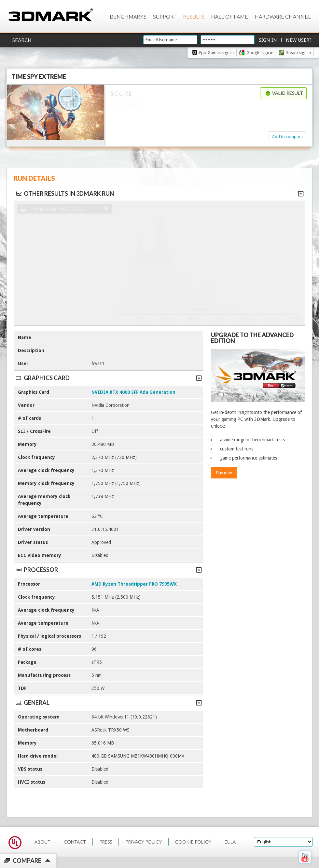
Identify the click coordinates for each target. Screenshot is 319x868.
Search (22, 40)
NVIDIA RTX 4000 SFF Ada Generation (133, 392)
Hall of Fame (229, 16)
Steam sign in (298, 53)
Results (194, 16)
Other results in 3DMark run (65, 193)
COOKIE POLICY (193, 842)
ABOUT (42, 842)
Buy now (224, 473)
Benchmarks (128, 16)
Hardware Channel (283, 16)
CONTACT (75, 842)
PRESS (106, 842)
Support (165, 16)
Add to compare (287, 137)
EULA (230, 842)
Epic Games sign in (216, 53)
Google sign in (260, 53)
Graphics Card (109, 378)
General (109, 703)
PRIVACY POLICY (144, 842)
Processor (109, 570)
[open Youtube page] (305, 864)
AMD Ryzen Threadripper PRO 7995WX (134, 584)
